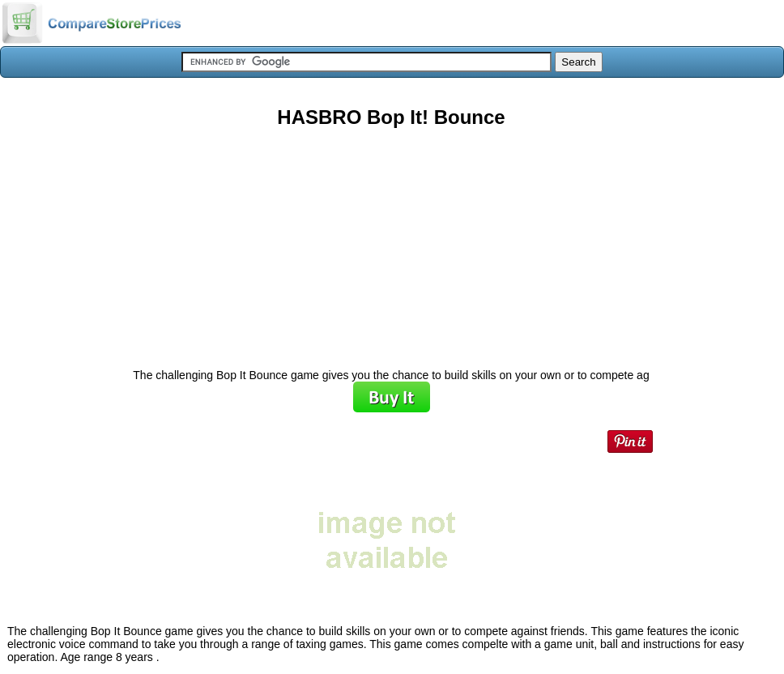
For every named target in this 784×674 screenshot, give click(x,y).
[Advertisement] (391, 242)
